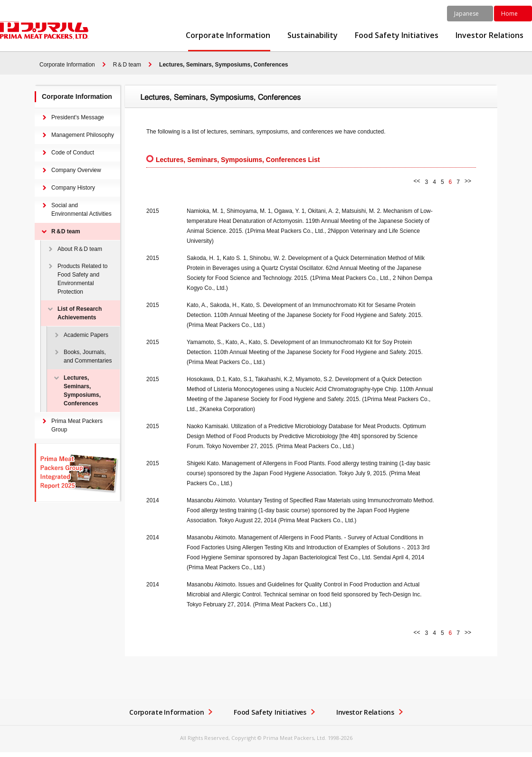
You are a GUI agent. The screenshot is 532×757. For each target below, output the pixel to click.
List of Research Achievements (80, 313)
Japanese (466, 14)
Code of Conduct (73, 153)
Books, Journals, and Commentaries (88, 356)
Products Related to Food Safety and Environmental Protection (82, 279)
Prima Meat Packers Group (77, 425)
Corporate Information (228, 36)
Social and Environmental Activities (81, 210)
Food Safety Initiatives (397, 36)
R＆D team (127, 65)
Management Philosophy (83, 135)
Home (509, 14)
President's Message (78, 117)
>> (468, 181)
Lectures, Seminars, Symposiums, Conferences (223, 65)
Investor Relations (489, 36)
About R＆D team (80, 249)
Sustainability (313, 36)
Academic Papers (86, 335)
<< (417, 181)
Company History (73, 188)
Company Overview (76, 170)
